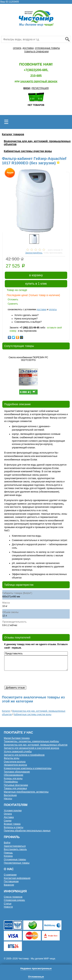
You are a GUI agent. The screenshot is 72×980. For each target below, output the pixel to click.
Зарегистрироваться (15, 846)
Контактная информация (17, 878)
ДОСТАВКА (28, 48)
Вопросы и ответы (14, 827)
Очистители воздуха (15, 762)
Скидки (8, 821)
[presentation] (33, 678)
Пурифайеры (11, 782)
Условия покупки (13, 811)
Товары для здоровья (15, 788)
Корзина (8, 856)
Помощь (8, 853)
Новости (8, 907)
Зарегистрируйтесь (34, 253)
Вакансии (9, 885)
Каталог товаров (13, 134)
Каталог (6, 711)
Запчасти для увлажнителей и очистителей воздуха (31, 748)
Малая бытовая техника (17, 738)
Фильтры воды (12, 758)
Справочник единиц (14, 900)
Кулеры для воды (13, 778)
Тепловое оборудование (17, 772)
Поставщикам (11, 881)
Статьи (8, 904)
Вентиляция (10, 795)
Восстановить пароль (15, 849)
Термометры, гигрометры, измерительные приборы (31, 741)
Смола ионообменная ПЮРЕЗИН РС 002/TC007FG (28, 359)
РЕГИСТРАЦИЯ (40, 88)
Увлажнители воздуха (15, 765)
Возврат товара (12, 824)
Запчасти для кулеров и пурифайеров (24, 755)
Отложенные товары (15, 859)
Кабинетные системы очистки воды (28, 151)
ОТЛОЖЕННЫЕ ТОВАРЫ (47, 48)
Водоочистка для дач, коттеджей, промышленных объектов (36, 745)
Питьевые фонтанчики (16, 785)
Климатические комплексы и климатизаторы (28, 768)
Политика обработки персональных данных (27, 831)
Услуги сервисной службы (18, 752)
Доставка (9, 817)
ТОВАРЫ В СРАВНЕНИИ (36, 52)
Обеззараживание (14, 775)
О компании (10, 875)
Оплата (8, 814)
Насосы (8, 799)
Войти (7, 843)
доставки (41, 309)
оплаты (53, 309)
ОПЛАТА (17, 48)
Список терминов (13, 897)
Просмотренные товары (17, 863)
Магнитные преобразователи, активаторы (26, 792)
